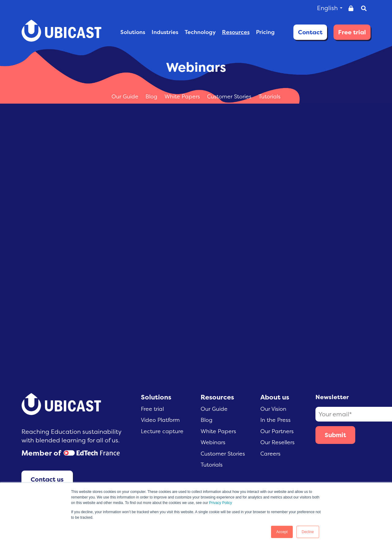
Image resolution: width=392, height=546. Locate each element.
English (330, 8)
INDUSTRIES (165, 32)
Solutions (156, 397)
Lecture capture (162, 431)
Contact (310, 32)
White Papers (183, 96)
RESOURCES (236, 32)
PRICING (265, 32)
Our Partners (277, 431)
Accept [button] (282, 532)
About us (275, 397)
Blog (152, 96)
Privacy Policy (221, 503)
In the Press (275, 420)
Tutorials (269, 96)
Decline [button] (308, 532)
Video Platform (160, 420)
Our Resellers (277, 442)
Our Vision (273, 409)
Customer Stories (230, 96)
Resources (217, 397)
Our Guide (126, 96)
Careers (270, 454)
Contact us (47, 479)
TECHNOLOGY (200, 32)
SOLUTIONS (133, 32)
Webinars (213, 442)
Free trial (352, 32)
